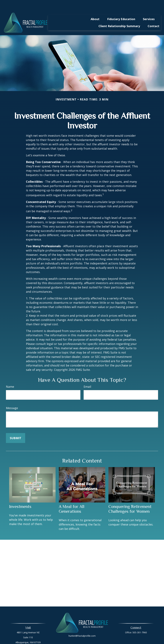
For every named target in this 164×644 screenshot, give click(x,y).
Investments (20, 497)
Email (87, 377)
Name (10, 377)
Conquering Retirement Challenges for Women (130, 499)
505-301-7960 (140, 623)
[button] (95, 9)
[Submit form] (16, 428)
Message (12, 398)
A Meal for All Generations (72, 499)
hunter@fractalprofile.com (82, 626)
